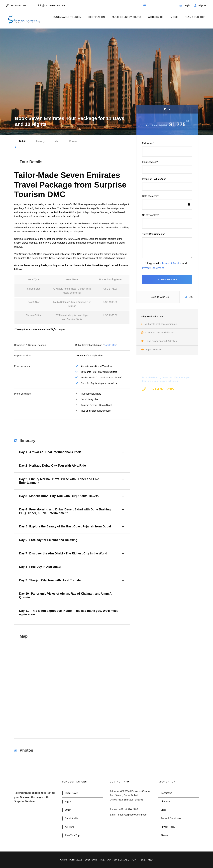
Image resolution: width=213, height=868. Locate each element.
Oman (68, 810)
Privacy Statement (153, 268)
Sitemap (165, 835)
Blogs (164, 810)
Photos (73, 141)
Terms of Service (172, 263)
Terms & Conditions (171, 818)
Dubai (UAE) (72, 793)
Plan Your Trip (72, 835)
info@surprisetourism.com (133, 815)
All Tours (69, 827)
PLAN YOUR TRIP (195, 17)
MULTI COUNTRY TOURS (126, 17)
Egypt (68, 801)
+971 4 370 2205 (129, 809)
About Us (166, 801)
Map (57, 141)
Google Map (110, 345)
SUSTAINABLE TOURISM (67, 17)
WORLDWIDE (156, 17)
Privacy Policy (168, 827)
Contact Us (166, 793)
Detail (22, 141)
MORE (174, 17)
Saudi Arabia (72, 818)
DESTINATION (97, 17)
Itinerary (40, 141)
